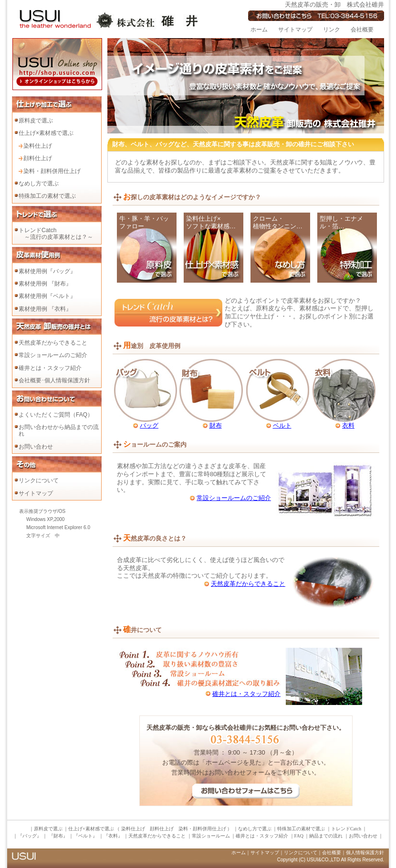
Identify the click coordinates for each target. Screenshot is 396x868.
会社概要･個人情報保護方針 (54, 380)
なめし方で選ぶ (39, 184)
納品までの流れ (326, 836)
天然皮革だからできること (53, 343)
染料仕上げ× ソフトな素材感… (211, 223)
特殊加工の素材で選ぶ (47, 196)
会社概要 (362, 30)
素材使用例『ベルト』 (47, 296)
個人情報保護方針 (365, 853)
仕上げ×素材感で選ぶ (46, 133)
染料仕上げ (38, 146)
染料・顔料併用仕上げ (52, 171)
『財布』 (58, 836)
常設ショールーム (211, 836)
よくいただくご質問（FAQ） (56, 415)
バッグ (149, 425)
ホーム (259, 30)
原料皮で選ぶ (36, 121)
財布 (216, 425)
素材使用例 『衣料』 (45, 309)
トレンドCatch (346, 829)
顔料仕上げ (38, 158)
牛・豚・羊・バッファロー (144, 223)
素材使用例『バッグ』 (47, 271)
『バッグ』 (30, 836)
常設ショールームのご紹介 (53, 355)
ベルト (282, 425)
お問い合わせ (36, 447)
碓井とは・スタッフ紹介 (50, 368)
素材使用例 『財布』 (45, 284)
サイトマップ (295, 30)
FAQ (299, 836)
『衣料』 (113, 836)
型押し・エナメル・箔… (341, 223)
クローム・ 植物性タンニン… (278, 223)
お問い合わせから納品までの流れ (59, 430)
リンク (332, 30)
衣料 (348, 425)
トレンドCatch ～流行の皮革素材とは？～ (56, 234)
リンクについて (39, 480)
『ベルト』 (86, 836)
